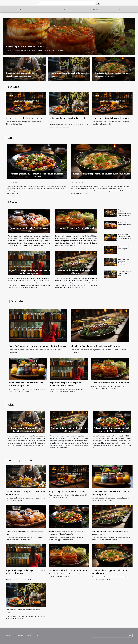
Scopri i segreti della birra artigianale (24, 118)
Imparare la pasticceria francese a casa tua (124, 224)
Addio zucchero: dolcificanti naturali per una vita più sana (125, 236)
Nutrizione (95, 9)
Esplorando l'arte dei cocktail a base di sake (125, 273)
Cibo (43, 9)
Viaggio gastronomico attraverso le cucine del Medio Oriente (124, 213)
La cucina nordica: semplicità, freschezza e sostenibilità (124, 262)
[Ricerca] (66, 3)
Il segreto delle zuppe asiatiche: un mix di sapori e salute (101, 174)
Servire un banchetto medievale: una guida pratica (96, 346)
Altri (121, 9)
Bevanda (19, 9)
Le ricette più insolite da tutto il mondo (25, 47)
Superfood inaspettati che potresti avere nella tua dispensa (37, 346)
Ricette (67, 9)
